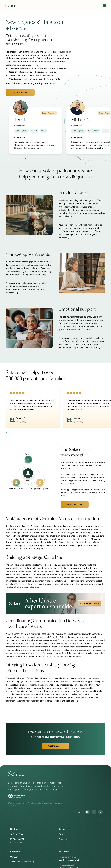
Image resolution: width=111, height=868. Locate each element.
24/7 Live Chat (17, 834)
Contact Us (64, 839)
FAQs (61, 834)
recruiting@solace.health (69, 860)
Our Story (14, 857)
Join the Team (16, 862)
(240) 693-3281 (17, 839)
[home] (10, 6)
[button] (104, 6)
